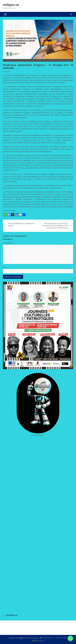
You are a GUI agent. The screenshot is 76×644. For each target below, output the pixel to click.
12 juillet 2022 (7, 72)
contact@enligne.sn (47, 638)
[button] (70, 638)
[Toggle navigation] (5, 14)
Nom (5, 267)
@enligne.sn (12, 615)
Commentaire (8, 243)
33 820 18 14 (58, 638)
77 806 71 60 (65, 638)
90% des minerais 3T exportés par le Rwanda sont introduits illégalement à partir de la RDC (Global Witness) (55, 226)
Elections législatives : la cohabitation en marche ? (21, 225)
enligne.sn (11, 5)
